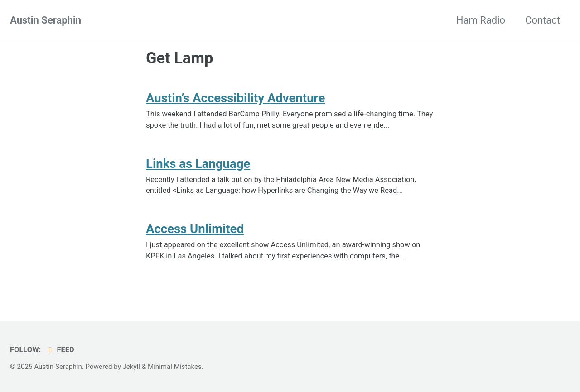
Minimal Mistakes (175, 367)
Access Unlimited (195, 229)
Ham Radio (481, 20)
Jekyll (132, 367)
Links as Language (198, 164)
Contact (543, 20)
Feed (60, 350)
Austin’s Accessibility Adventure (235, 98)
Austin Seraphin (46, 20)
